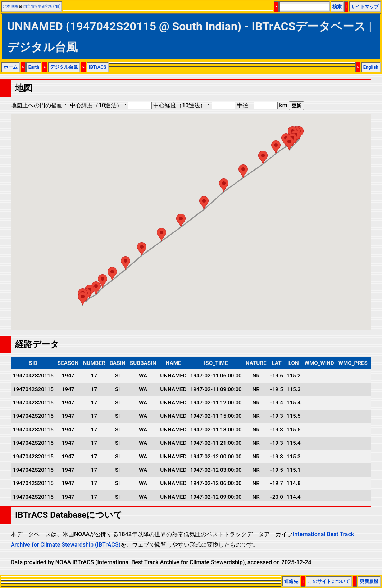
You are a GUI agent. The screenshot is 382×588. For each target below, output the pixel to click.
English (371, 67)
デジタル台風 (64, 67)
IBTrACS (98, 67)
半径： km (262, 105)
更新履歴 (369, 581)
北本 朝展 (11, 6)
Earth (34, 67)
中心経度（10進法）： (194, 105)
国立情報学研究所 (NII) (42, 6)
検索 (337, 7)
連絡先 (291, 581)
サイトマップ (365, 7)
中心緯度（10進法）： (111, 105)
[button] (289, 143)
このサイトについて (329, 581)
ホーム (11, 67)
